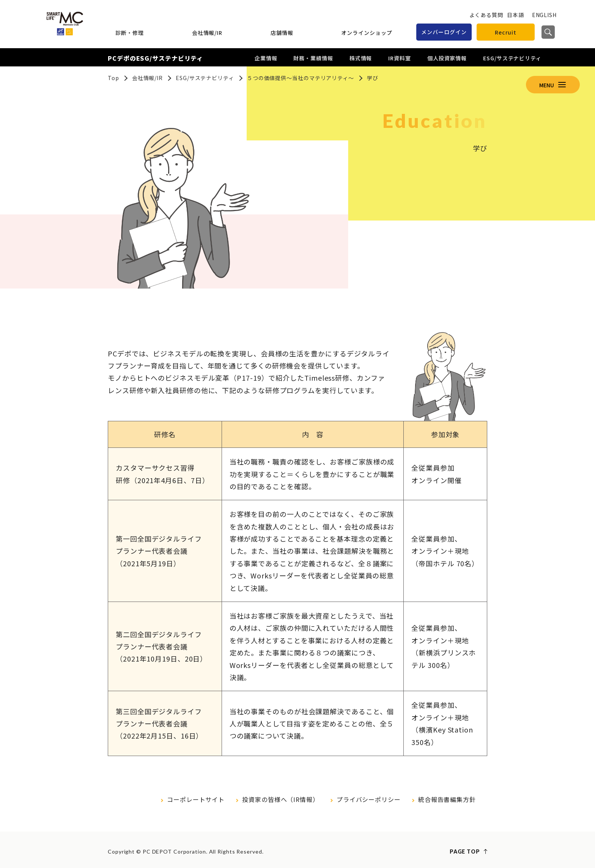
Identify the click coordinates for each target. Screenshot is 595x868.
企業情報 (266, 58)
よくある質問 (486, 15)
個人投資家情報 (447, 58)
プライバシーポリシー (369, 799)
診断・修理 (130, 33)
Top (113, 78)
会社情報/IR (207, 33)
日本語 (516, 15)
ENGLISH (544, 15)
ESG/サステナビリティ (512, 58)
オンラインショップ (367, 33)
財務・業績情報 (313, 58)
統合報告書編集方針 (447, 799)
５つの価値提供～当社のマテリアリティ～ (301, 78)
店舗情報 (282, 33)
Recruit (506, 32)
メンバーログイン (444, 32)
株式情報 (361, 58)
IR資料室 (400, 58)
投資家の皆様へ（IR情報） (281, 799)
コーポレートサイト (196, 799)
